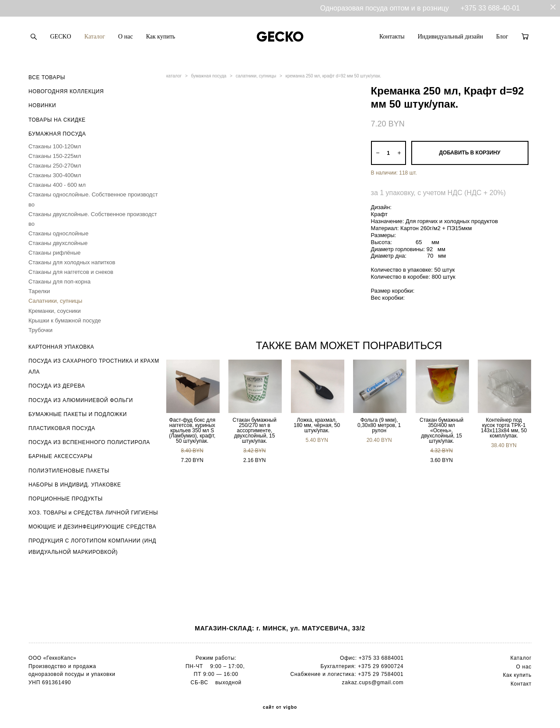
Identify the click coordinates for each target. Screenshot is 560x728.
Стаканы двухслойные (58, 243)
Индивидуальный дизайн (450, 37)
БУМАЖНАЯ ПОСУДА (57, 134)
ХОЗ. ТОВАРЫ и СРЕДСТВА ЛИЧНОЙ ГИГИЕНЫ (93, 513)
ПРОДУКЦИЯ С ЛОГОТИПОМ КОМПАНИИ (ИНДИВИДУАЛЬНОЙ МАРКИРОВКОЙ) (92, 546)
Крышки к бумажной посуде (65, 320)
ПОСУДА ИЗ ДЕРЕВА (57, 386)
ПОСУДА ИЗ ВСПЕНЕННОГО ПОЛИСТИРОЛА (89, 442)
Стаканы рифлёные (54, 253)
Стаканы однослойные (58, 233)
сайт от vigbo (280, 707)
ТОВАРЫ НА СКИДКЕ (57, 120)
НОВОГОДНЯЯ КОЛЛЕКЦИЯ (66, 91)
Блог (502, 37)
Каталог (95, 37)
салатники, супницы (256, 76)
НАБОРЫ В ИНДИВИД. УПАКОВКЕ (75, 485)
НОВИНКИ (42, 105)
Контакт (521, 684)
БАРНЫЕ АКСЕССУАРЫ (60, 456)
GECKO (61, 37)
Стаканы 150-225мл (55, 156)
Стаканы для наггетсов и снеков (71, 272)
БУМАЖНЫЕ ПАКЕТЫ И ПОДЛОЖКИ (78, 414)
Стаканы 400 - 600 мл (57, 185)
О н (521, 667)
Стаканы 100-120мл (55, 146)
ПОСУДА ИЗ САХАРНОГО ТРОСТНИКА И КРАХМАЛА (94, 366)
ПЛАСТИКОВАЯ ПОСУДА (62, 428)
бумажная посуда (209, 76)
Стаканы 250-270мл (55, 166)
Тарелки (39, 291)
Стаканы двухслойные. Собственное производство (93, 219)
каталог (174, 76)
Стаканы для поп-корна (59, 282)
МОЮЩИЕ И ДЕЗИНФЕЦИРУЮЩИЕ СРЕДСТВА (92, 527)
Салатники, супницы (55, 301)
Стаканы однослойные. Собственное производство (93, 199)
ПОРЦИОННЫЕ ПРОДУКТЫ (66, 499)
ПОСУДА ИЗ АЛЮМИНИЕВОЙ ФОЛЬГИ (81, 400)
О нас (126, 37)
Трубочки (40, 330)
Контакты (392, 37)
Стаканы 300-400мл (55, 175)
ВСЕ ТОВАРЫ (47, 77)
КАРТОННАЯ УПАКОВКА (61, 347)
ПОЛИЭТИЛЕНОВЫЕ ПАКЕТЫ (69, 471)
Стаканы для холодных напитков (72, 262)
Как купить (161, 37)
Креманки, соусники (55, 311)
